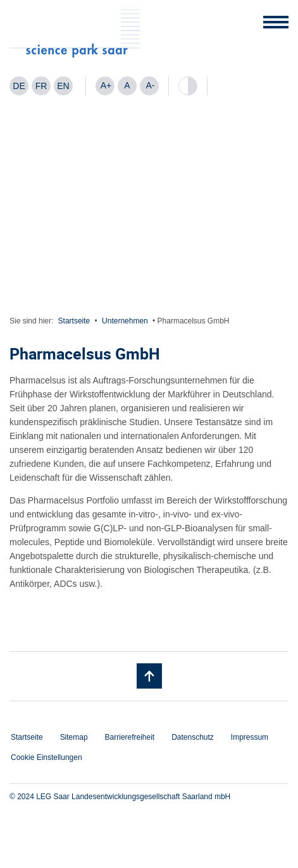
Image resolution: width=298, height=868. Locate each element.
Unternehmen (125, 321)
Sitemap (74, 737)
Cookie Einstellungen (47, 757)
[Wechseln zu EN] (63, 86)
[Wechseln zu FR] (41, 86)
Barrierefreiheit (130, 737)
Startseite (74, 321)
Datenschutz (193, 737)
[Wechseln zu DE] (19, 86)
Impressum (250, 737)
